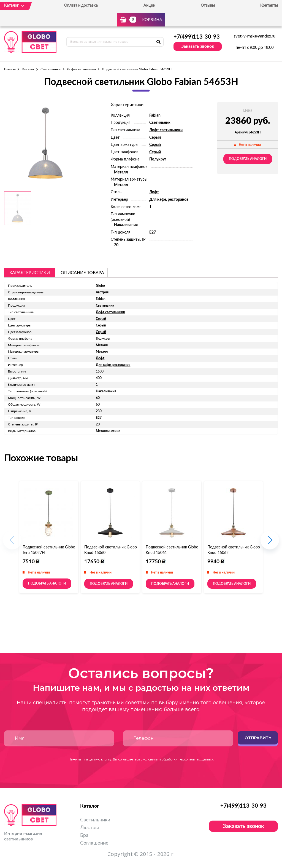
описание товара (82, 273)
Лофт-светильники (82, 69)
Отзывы (208, 6)
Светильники (51, 69)
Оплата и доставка (81, 6)
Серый (155, 138)
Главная (10, 69)
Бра (84, 835)
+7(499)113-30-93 (197, 37)
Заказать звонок (198, 46)
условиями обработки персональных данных (178, 759)
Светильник (160, 123)
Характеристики (30, 273)
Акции (149, 6)
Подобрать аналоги (248, 159)
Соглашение (94, 843)
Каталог (28, 69)
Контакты (269, 6)
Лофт (154, 192)
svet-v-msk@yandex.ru (255, 36)
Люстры (90, 828)
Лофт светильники (166, 130)
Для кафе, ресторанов (169, 200)
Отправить (258, 738)
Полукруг (158, 159)
